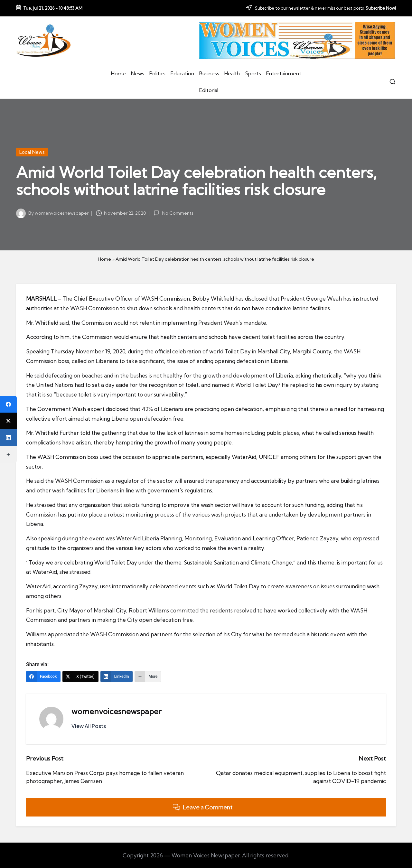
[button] (89, 726)
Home (104, 259)
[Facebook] (43, 677)
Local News (32, 152)
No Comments (173, 213)
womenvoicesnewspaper (117, 711)
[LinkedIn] (117, 677)
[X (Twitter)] (80, 677)
